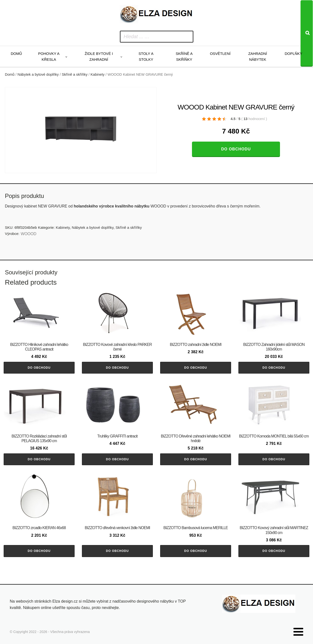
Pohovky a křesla (49, 56)
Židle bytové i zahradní (99, 56)
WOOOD (29, 234)
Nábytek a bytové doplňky (38, 74)
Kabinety (97, 74)
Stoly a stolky (146, 56)
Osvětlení (220, 54)
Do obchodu (236, 149)
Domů (16, 54)
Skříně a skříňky (184, 56)
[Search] (307, 33)
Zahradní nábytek (258, 56)
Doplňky (293, 54)
